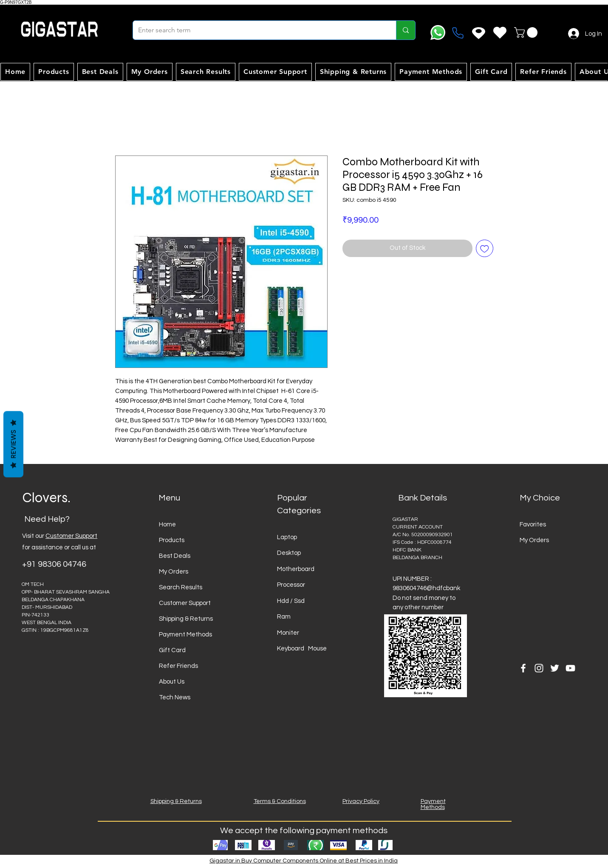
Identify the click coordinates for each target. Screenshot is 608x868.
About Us (172, 682)
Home (167, 524)
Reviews (13, 444)
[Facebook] (523, 668)
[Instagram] (539, 668)
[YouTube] (570, 668)
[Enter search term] (258, 30)
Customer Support (71, 536)
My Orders (174, 572)
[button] (527, 33)
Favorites (533, 524)
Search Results (181, 587)
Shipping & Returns (186, 619)
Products (172, 540)
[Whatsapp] (438, 33)
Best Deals (175, 556)
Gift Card (172, 650)
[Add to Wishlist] (485, 248)
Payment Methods (185, 635)
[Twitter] (555, 668)
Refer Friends (178, 666)
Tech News (175, 697)
